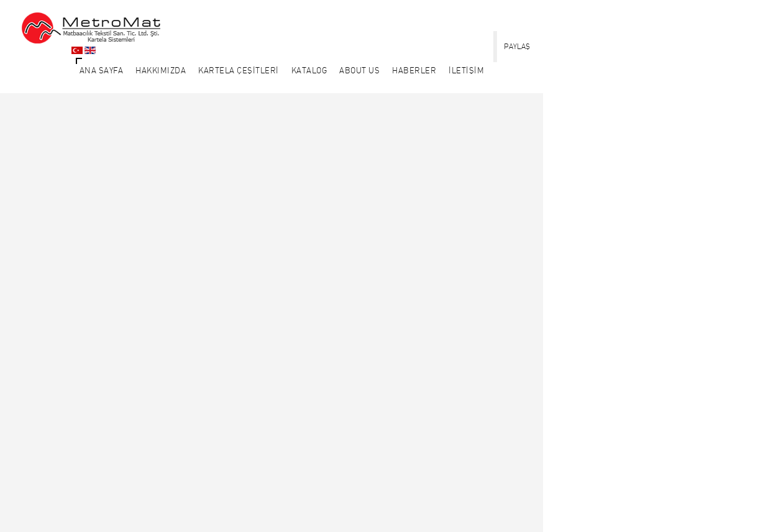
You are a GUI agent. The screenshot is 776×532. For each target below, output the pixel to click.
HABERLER (414, 70)
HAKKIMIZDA (161, 70)
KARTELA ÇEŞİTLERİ (239, 70)
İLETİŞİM (466, 70)
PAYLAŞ (517, 46)
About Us (359, 70)
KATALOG (309, 70)
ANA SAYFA (102, 70)
